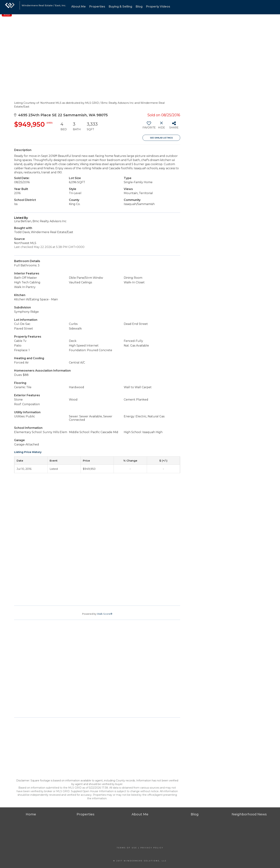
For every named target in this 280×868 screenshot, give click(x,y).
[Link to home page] (10, 7)
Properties (97, 7)
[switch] (149, 126)
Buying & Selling (120, 7)
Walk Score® (105, 614)
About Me (78, 7)
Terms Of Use (127, 848)
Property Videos (158, 7)
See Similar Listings (161, 138)
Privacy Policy (152, 848)
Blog (139, 7)
